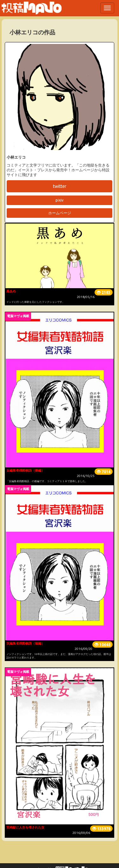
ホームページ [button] (60, 213)
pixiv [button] (60, 200)
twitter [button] (60, 186)
